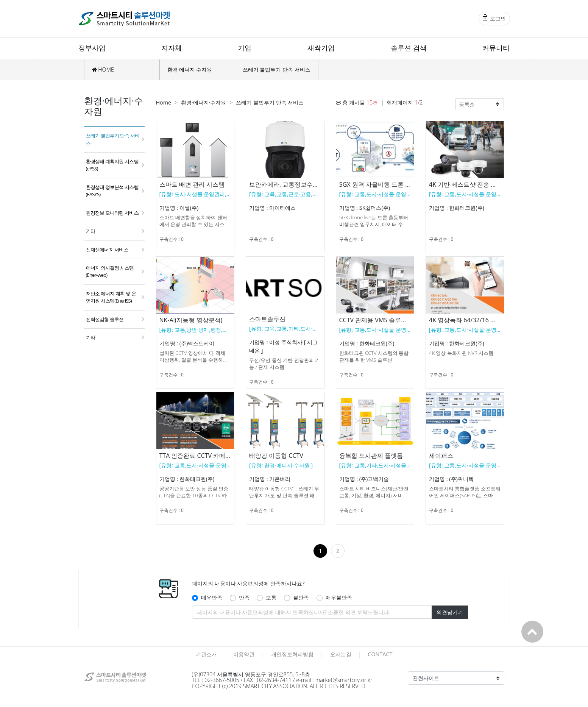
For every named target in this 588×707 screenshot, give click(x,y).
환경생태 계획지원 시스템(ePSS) (112, 165)
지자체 (172, 48)
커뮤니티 (496, 48)
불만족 (301, 597)
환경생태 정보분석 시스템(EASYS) (112, 191)
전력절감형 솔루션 (105, 319)
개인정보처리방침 (292, 654)
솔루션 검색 (409, 48)
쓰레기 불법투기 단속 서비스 (277, 69)
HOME (103, 69)
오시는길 (341, 654)
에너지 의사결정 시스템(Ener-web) (110, 271)
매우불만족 (339, 597)
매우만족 (212, 597)
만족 (244, 597)
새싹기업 (321, 48)
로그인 (494, 18)
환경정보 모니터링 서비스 (112, 213)
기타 (90, 231)
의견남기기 (450, 612)
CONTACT (380, 654)
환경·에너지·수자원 (190, 69)
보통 (271, 597)
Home (164, 102)
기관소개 (206, 654)
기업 (245, 48)
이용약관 (244, 654)
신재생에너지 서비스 (107, 250)
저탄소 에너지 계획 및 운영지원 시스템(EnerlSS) (111, 297)
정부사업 (92, 48)
